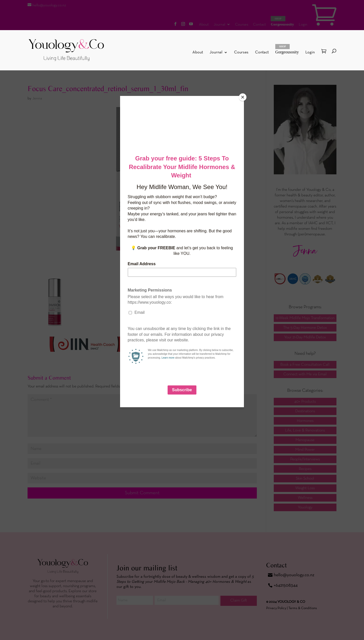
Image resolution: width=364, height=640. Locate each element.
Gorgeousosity (287, 49)
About (198, 53)
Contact (262, 53)
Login (310, 52)
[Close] (243, 97)
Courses (241, 53)
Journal (216, 53)
